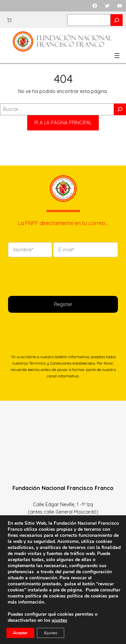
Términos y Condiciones (50, 363)
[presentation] (59, 276)
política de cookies (87, 596)
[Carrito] (9, 20)
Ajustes (51, 633)
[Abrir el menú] (117, 56)
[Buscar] (120, 109)
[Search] (117, 20)
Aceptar (20, 633)
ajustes (59, 620)
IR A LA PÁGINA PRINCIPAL (63, 123)
